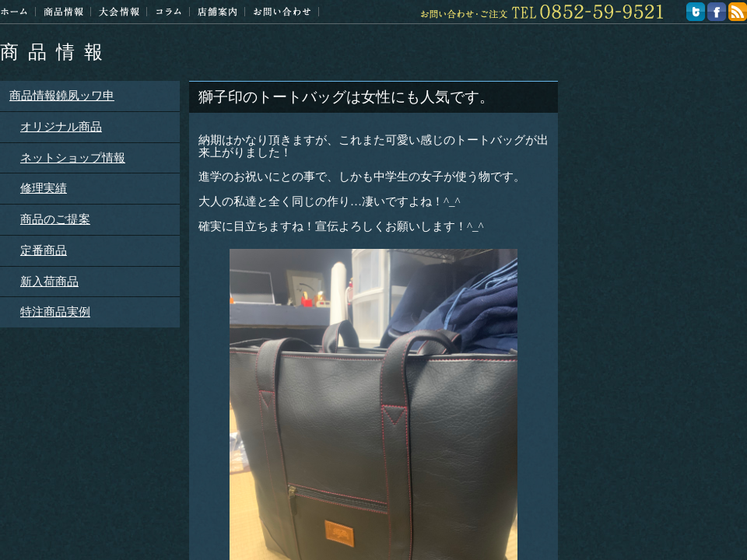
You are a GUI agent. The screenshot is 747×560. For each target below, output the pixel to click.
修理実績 (44, 188)
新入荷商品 (49, 282)
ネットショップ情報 (73, 158)
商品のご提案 (55, 219)
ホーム (14, 12)
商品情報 (56, 52)
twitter (696, 12)
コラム (168, 12)
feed (738, 12)
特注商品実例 (55, 312)
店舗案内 (217, 12)
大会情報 (119, 12)
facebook (717, 12)
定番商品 (44, 250)
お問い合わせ (282, 12)
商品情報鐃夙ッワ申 (62, 96)
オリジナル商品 (61, 127)
